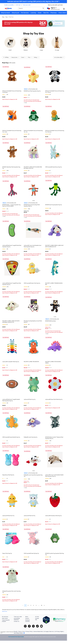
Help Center (5, 618)
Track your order (27, 5)
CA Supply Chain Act (49, 632)
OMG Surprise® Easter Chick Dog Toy (32, 283)
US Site (37, 617)
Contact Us (17, 621)
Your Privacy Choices (19, 633)
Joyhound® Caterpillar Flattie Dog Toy (11, 362)
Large (41, 50)
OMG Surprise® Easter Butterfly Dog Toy (11, 437)
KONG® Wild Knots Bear (51, 321)
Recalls (16, 632)
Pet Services (5, 617)
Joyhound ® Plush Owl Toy (30, 516)
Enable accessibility (9, 5)
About (27, 617)
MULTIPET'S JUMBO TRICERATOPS (31, 362)
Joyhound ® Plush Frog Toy (30, 399)
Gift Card (18, 5)
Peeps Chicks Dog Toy (7, 553)
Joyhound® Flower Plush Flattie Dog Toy (54, 399)
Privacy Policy (29, 632)
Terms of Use (21, 632)
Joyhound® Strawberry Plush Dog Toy (53, 516)
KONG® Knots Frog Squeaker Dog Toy (54, 205)
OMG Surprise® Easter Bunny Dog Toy (54, 167)
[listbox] (33, 44)
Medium (26, 50)
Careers (27, 618)
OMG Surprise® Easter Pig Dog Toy (31, 553)
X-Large (57, 50)
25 (42, 605)
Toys (7, 17)
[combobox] (32, 8)
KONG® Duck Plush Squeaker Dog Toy (32, 91)
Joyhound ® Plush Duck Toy (8, 516)
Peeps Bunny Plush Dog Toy (8, 475)
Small (10, 50)
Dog (3, 17)
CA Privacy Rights (59, 632)
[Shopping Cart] (65, 9)
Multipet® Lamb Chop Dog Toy (31, 437)
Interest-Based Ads (38, 632)
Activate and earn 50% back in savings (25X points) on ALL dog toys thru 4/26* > (33, 1)
